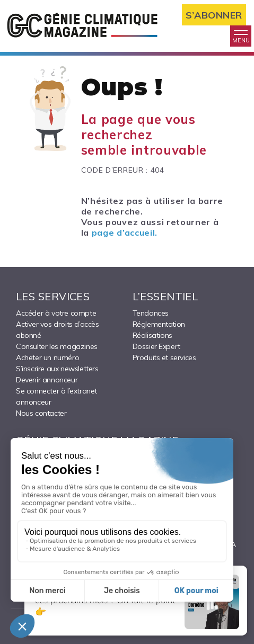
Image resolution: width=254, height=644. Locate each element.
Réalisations (152, 335)
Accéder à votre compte (56, 313)
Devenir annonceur (47, 380)
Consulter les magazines (57, 346)
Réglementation (159, 324)
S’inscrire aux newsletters (57, 369)
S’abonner (214, 15)
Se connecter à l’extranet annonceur (56, 396)
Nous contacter (41, 413)
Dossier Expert (156, 346)
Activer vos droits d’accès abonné (58, 330)
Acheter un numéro (47, 357)
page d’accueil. (125, 232)
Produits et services (164, 357)
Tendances (151, 313)
